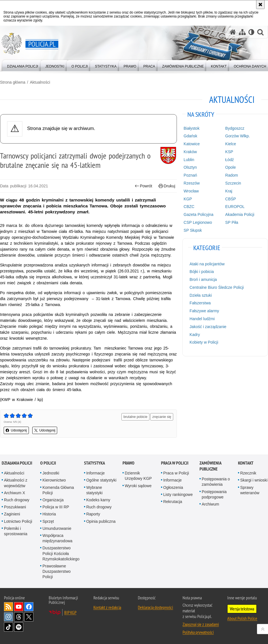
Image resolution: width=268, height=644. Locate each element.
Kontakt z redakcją (107, 607)
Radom (232, 175)
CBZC (189, 207)
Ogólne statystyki (101, 480)
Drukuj (167, 186)
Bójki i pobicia (202, 272)
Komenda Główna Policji (58, 490)
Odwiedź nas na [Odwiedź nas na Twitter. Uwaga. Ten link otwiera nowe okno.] (29, 617)
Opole (231, 167)
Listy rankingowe (178, 495)
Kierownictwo (54, 480)
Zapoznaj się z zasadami (201, 624)
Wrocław (191, 191)
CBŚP (231, 199)
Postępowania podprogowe (214, 494)
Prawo (128, 463)
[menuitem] (23, 65)
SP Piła (232, 222)
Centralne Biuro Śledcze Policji (217, 287)
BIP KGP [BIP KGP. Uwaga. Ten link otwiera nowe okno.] (70, 612)
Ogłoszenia (173, 487)
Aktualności (40, 82)
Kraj (229, 191)
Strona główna (13, 82)
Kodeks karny (98, 500)
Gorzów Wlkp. (238, 136)
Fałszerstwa (200, 303)
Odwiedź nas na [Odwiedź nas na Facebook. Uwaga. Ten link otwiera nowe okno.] (29, 607)
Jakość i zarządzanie (208, 327)
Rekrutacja (173, 502)
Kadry (195, 335)
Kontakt (246, 463)
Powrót (143, 186)
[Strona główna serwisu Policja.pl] (233, 32)
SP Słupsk (193, 230)
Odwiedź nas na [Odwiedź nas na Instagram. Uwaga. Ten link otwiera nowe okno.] (8, 617)
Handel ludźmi (202, 319)
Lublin (189, 160)
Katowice (192, 144)
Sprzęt (48, 521)
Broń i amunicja (203, 279)
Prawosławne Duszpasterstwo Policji (57, 571)
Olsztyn (190, 167)
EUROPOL (235, 207)
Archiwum (210, 504)
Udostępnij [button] (16, 430)
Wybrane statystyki (95, 490)
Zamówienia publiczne (210, 466)
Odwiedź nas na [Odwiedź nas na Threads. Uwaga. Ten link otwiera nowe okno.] (19, 617)
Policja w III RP (56, 507)
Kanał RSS (8, 607)
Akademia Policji (240, 214)
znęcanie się (162, 417)
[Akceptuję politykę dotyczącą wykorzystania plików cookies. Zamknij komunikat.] (260, 5)
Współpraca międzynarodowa (57, 538)
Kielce (231, 144)
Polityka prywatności (198, 632)
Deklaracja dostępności (155, 607)
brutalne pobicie (135, 417)
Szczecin (233, 183)
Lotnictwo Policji (18, 521)
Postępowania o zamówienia (216, 482)
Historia (49, 514)
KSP (229, 152)
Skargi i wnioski (254, 480)
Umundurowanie (57, 528)
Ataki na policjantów (207, 264)
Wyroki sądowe (138, 486)
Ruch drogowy (17, 500)
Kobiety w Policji (204, 342)
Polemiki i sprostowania (16, 531)
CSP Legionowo (198, 222)
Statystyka (95, 463)
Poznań (190, 175)
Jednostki (51, 473)
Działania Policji (17, 463)
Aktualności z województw (16, 483)
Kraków (190, 152)
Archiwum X (15, 493)
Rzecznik (248, 473)
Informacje (96, 473)
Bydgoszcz (235, 128)
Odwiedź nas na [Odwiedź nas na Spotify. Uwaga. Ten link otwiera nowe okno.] (19, 627)
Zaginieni (12, 514)
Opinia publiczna (101, 521)
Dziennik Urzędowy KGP (138, 476)
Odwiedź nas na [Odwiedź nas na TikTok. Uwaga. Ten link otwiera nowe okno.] (8, 627)
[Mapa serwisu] (242, 32)
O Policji (48, 463)
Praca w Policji (175, 463)
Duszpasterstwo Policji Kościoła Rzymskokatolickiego (61, 553)
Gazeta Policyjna (199, 214)
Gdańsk (190, 136)
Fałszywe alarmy (204, 311)
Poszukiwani (15, 507)
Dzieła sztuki (201, 295)
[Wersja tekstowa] (251, 32)
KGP (188, 199)
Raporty (93, 514)
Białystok (192, 128)
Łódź (230, 160)
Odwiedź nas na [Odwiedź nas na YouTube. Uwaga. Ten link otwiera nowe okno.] (19, 607)
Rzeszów (192, 183)
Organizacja (53, 500)
